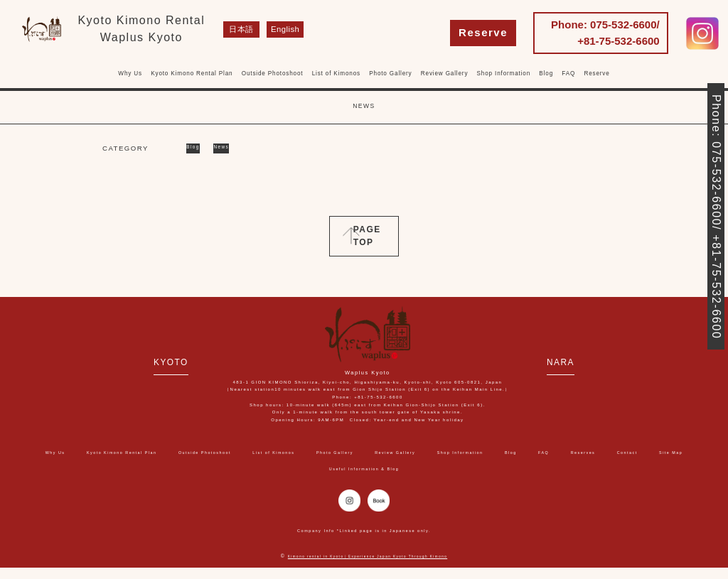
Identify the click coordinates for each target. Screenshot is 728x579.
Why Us (130, 74)
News (236, 148)
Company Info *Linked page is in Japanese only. (364, 541)
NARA (587, 362)
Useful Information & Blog (442, 469)
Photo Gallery (390, 74)
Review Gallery (445, 74)
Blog (546, 74)
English (278, 29)
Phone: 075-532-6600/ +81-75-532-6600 (605, 33)
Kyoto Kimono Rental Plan (192, 74)
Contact (307, 469)
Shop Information (504, 74)
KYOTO (145, 362)
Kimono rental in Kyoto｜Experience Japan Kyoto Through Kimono (368, 567)
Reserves (256, 469)
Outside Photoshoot (273, 74)
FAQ (568, 74)
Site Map (359, 469)
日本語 (238, 29)
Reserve (483, 32)
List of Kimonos (336, 74)
